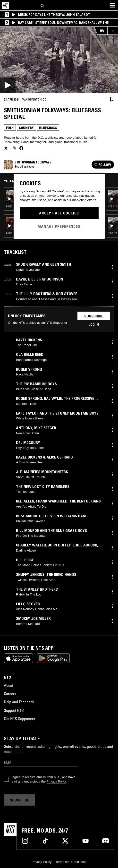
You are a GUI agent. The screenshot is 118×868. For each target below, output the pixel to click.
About (8, 685)
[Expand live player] (113, 31)
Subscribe (94, 316)
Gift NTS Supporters (19, 719)
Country (26, 128)
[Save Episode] (112, 99)
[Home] (5, 5)
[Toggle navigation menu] (112, 5)
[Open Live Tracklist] (101, 31)
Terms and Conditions (71, 862)
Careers (10, 694)
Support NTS (14, 710)
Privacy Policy (56, 781)
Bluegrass (48, 128)
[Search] (42, 5)
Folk (10, 128)
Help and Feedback (19, 702)
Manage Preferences (59, 226)
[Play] (59, 60)
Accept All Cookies (59, 213)
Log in (94, 324)
